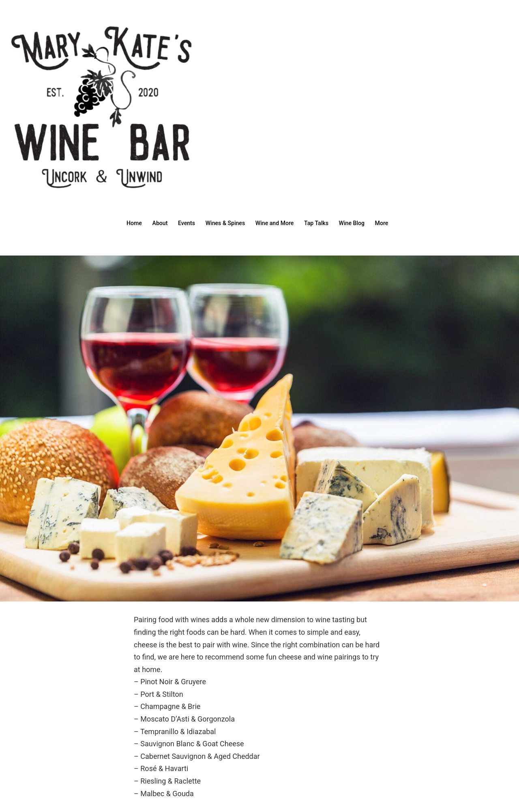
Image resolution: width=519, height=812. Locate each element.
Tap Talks (322, 223)
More (393, 223)
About (151, 223)
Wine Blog (360, 223)
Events (180, 223)
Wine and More (276, 223)
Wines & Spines (223, 223)
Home (122, 223)
